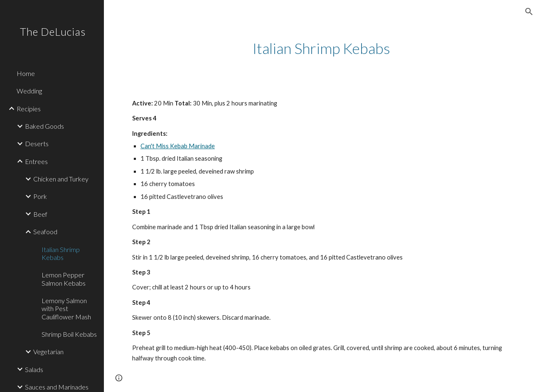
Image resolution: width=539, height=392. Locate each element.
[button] (529, 12)
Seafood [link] (45, 232)
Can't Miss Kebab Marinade (178, 146)
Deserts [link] (37, 143)
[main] (321, 48)
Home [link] (26, 73)
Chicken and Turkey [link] (61, 179)
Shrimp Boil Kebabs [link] (69, 334)
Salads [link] (34, 369)
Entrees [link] (36, 161)
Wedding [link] (29, 91)
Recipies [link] (29, 109)
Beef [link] (40, 214)
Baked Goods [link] (44, 126)
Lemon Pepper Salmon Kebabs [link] (64, 279)
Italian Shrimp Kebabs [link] (61, 253)
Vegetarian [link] (48, 352)
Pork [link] (40, 196)
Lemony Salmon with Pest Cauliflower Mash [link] (66, 309)
